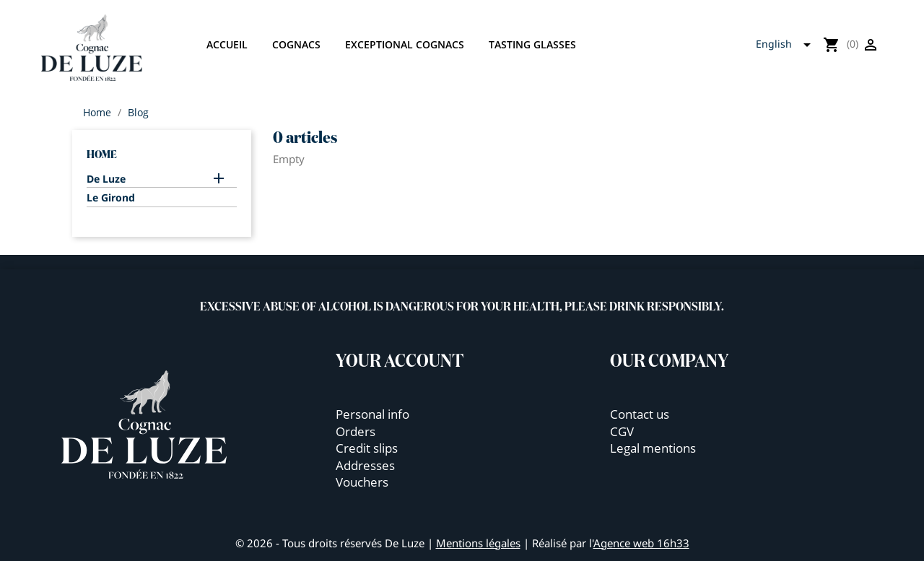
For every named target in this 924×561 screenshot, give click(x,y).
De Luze (106, 179)
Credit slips (367, 448)
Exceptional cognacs (405, 44)
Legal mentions (653, 448)
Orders (356, 431)
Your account (400, 362)
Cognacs (296, 44)
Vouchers (362, 482)
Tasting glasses (532, 44)
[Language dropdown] (788, 45)
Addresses (365, 465)
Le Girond (111, 198)
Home (102, 155)
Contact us (640, 414)
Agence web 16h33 (641, 543)
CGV (622, 431)
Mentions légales (478, 543)
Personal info (372, 414)
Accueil (227, 44)
